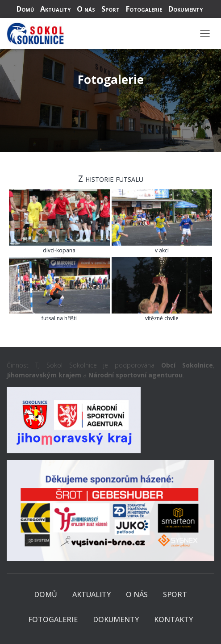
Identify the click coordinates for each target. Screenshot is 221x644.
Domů (25, 9)
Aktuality (55, 9)
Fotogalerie (144, 9)
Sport (110, 9)
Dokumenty (186, 9)
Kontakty (173, 619)
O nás (86, 9)
